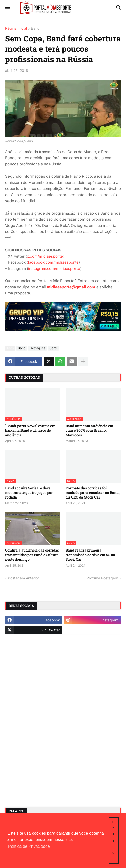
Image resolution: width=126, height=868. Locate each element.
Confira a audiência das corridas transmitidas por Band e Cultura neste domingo (32, 555)
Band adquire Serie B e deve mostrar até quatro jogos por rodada (29, 493)
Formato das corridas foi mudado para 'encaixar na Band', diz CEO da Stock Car (93, 493)
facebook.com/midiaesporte (53, 262)
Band (35, 29)
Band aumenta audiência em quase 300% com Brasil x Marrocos (89, 430)
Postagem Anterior (23, 578)
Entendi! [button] (114, 840)
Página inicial (16, 29)
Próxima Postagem (102, 578)
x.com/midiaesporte (45, 256)
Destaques (37, 348)
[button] (7, 8)
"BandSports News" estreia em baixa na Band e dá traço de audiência (30, 430)
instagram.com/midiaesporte (54, 268)
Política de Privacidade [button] (29, 846)
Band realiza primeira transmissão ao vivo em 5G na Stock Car (90, 555)
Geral (53, 348)
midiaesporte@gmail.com (71, 287)
